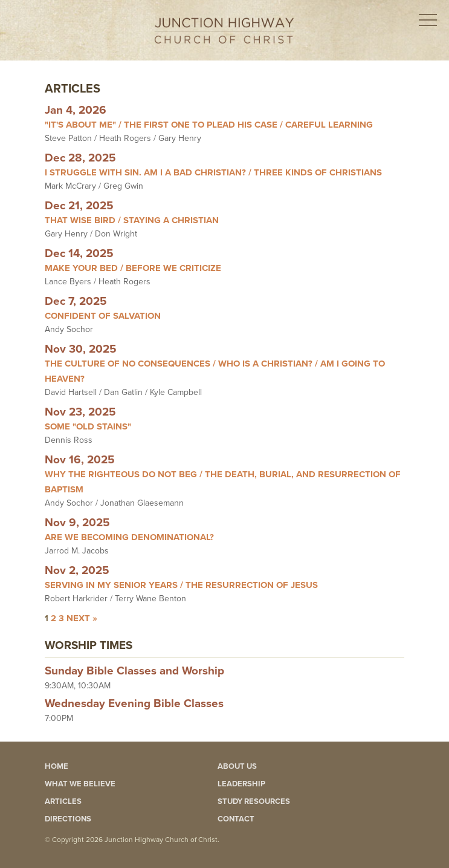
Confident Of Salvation (103, 316)
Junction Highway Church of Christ (224, 31)
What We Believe (80, 784)
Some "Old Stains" (88, 426)
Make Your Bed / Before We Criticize (133, 268)
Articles (63, 801)
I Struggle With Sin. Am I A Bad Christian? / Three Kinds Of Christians (213, 172)
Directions (68, 819)
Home (57, 766)
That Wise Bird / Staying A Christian (132, 220)
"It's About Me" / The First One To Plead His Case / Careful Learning (209, 125)
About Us (237, 766)
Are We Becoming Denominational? (129, 537)
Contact (236, 819)
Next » (82, 618)
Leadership (241, 784)
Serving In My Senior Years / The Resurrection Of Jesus (181, 585)
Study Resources (254, 801)
